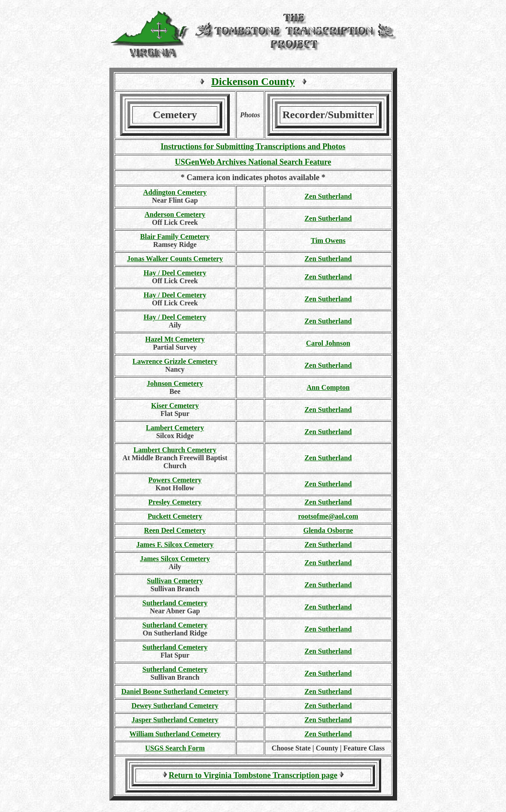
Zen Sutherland (328, 196)
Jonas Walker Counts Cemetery (175, 259)
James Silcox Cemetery (175, 559)
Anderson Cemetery (175, 214)
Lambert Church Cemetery (175, 450)
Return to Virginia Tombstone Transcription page (253, 775)
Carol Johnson (328, 343)
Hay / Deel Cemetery (175, 273)
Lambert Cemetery (175, 428)
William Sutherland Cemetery (175, 734)
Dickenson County (253, 81)
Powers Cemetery (175, 480)
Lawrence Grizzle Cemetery (175, 361)
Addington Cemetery (175, 192)
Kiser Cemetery (175, 406)
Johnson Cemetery (175, 383)
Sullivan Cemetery (175, 581)
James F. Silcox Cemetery (175, 545)
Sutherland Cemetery (175, 603)
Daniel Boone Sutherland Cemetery (175, 691)
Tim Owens (328, 241)
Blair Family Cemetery (175, 237)
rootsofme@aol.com (328, 516)
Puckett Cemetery (175, 516)
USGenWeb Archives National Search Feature (253, 162)
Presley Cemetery (175, 502)
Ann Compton (328, 387)
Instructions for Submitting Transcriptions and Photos (253, 146)
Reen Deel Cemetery (175, 530)
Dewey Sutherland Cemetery (175, 706)
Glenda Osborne (328, 530)
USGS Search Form (175, 748)
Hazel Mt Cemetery (175, 339)
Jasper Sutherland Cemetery (175, 720)
